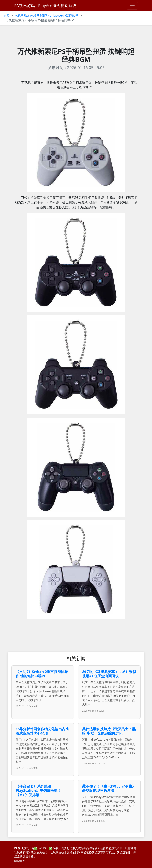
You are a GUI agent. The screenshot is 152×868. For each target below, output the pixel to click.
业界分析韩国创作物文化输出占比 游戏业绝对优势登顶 (42, 731)
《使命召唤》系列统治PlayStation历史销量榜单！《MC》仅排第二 (38, 791)
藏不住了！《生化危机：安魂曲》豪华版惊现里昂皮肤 (109, 788)
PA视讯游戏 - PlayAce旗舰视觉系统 (45, 5)
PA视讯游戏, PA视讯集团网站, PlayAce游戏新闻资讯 (46, 16)
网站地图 (20, 861)
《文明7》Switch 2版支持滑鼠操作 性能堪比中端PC (42, 674)
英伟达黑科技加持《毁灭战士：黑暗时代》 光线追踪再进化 (109, 731)
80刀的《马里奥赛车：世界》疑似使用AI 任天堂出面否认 (109, 674)
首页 (7, 16)
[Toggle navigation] (132, 6)
